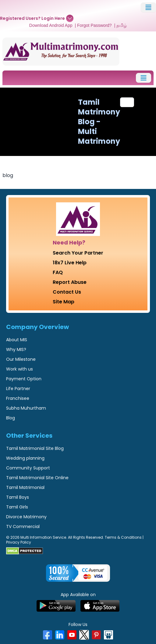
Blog (11, 418)
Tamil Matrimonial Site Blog (35, 448)
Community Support (28, 468)
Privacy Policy (19, 542)
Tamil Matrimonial (25, 487)
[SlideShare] (108, 635)
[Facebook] (48, 635)
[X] (84, 635)
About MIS (17, 340)
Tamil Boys (18, 497)
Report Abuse (70, 282)
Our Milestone (21, 359)
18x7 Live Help (70, 263)
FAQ (58, 272)
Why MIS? (16, 349)
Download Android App (51, 25)
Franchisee (18, 398)
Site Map (64, 302)
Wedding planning (25, 458)
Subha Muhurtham (26, 408)
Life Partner (18, 389)
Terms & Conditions (123, 537)
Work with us (19, 369)
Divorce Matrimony (26, 517)
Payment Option (24, 379)
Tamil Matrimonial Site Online (37, 478)
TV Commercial (23, 526)
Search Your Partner (78, 253)
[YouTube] (72, 635)
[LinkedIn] (60, 635)
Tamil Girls (17, 507)
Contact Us (67, 292)
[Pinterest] (96, 635)
